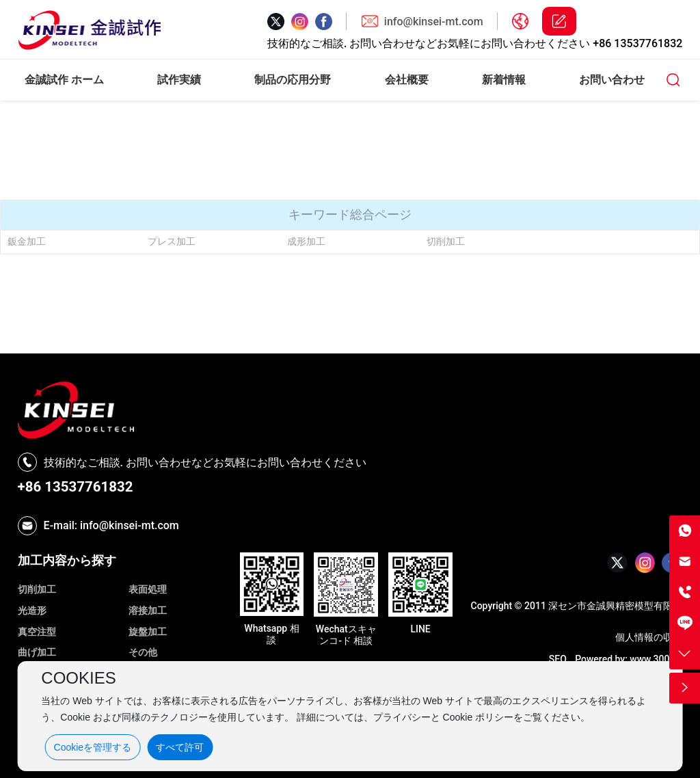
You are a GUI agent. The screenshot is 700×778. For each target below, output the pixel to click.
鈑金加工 (27, 241)
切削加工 (446, 241)
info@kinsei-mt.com (434, 22)
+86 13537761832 (637, 43)
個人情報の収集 (649, 637)
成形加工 (306, 241)
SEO (558, 659)
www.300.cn (656, 659)
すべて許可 (180, 747)
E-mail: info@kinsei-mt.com (111, 525)
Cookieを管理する (93, 747)
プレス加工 (172, 241)
